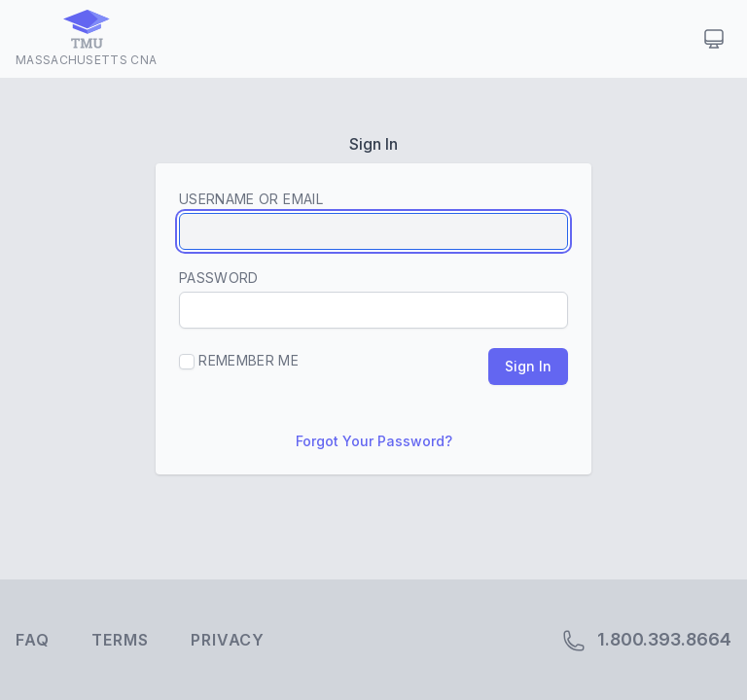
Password (219, 278)
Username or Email (251, 199)
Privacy (228, 640)
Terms (120, 640)
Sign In (528, 366)
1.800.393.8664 (647, 641)
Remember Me (239, 361)
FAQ (32, 640)
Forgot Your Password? (374, 441)
